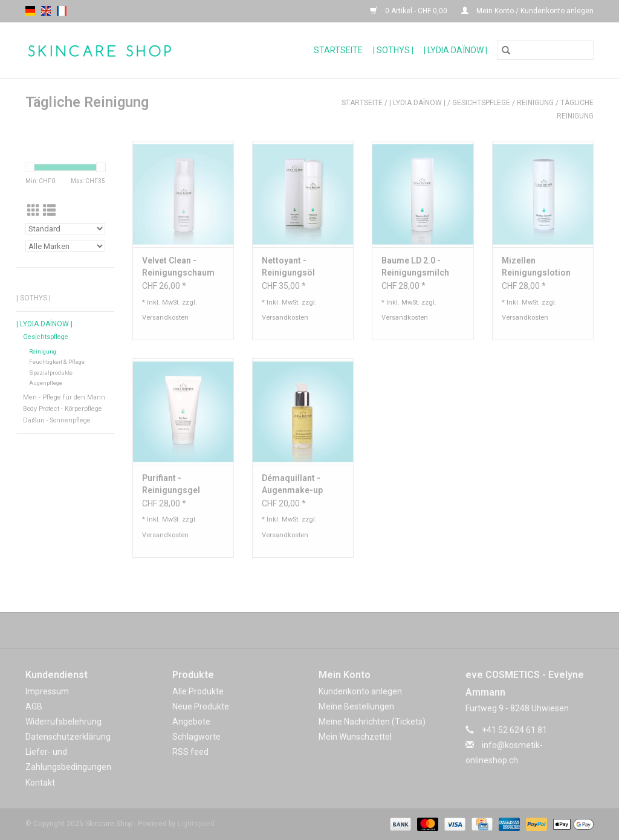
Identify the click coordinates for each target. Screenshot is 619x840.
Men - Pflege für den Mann (64, 397)
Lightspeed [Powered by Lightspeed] (196, 824)
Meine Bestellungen (356, 706)
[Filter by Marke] (65, 246)
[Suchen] (545, 50)
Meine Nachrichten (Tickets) (372, 722)
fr (62, 11)
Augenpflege (46, 383)
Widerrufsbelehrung (63, 722)
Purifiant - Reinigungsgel (171, 484)
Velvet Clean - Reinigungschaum (178, 267)
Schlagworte (196, 737)
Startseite (338, 50)
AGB (34, 706)
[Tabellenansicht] (34, 211)
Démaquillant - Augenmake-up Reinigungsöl (292, 485)
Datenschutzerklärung (68, 737)
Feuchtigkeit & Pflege (57, 362)
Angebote (191, 722)
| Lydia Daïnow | (455, 50)
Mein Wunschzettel (355, 737)
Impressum (47, 691)
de (30, 11)
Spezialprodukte (51, 373)
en (46, 11)
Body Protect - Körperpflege (63, 409)
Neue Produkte (201, 706)
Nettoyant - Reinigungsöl (288, 267)
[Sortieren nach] (65, 229)
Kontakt (40, 783)
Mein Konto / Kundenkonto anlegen (527, 11)
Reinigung (535, 103)
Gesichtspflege (481, 103)
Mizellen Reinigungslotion (536, 267)
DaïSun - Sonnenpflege (57, 420)
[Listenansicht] (49, 211)
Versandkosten (165, 318)
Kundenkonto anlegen (360, 691)
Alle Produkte (198, 691)
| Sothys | (393, 50)
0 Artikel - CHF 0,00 (410, 11)
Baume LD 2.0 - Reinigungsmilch (415, 267)
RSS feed (190, 752)
